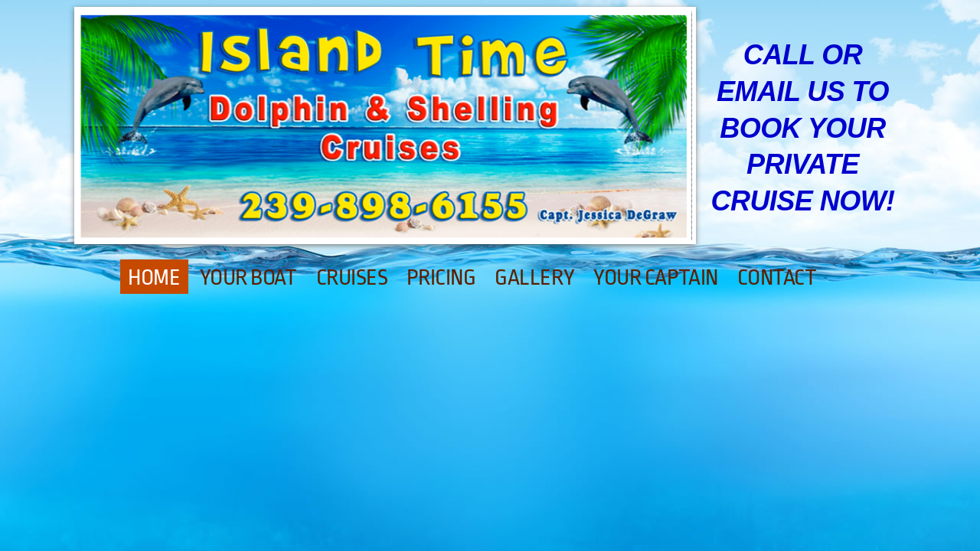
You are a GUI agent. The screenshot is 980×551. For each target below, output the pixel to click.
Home (154, 278)
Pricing (441, 278)
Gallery (534, 278)
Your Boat (248, 278)
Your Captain (656, 278)
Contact (777, 278)
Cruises (352, 278)
